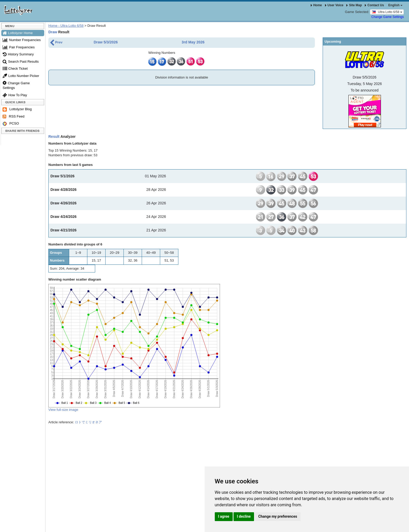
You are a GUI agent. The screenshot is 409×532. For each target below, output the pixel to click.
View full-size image (63, 410)
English (395, 5)
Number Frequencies (22, 40)
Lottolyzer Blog (17, 109)
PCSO (11, 124)
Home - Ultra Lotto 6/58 (66, 26)
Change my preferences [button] (278, 516)
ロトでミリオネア (88, 422)
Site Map (354, 5)
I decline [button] (244, 516)
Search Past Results (21, 61)
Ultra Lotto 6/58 (387, 12)
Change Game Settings (388, 17)
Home (316, 5)
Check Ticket (15, 69)
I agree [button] (224, 516)
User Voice (334, 5)
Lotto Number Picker (21, 76)
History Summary (18, 54)
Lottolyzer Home (18, 33)
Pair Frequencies (19, 47)
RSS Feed (14, 116)
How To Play (15, 95)
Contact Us (374, 5)
